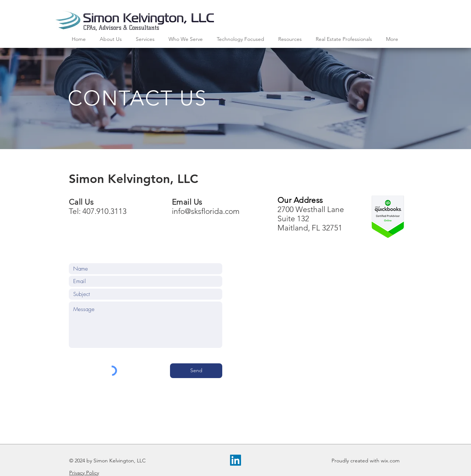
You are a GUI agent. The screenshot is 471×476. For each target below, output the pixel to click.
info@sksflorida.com (206, 211)
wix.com (390, 461)
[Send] (196, 371)
